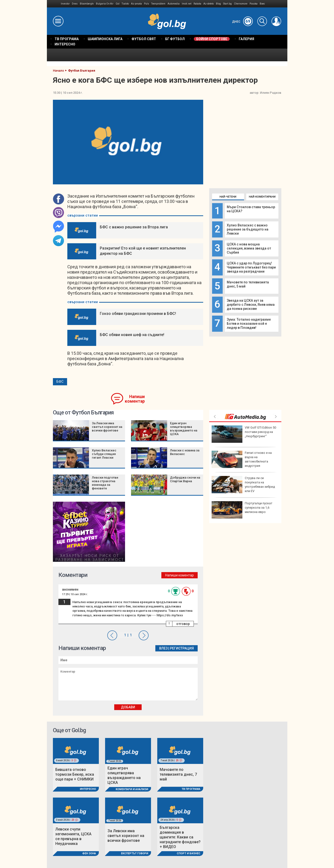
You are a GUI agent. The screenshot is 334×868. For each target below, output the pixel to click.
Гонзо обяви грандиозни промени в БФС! (138, 314)
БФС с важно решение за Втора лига (134, 227)
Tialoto (125, 4)
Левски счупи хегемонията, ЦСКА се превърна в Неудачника (73, 836)
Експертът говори (135, 853)
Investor (65, 4)
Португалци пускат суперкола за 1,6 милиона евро (242, 510)
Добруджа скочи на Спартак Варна (185, 479)
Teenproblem (158, 4)
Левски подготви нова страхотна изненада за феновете (105, 483)
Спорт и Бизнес (189, 853)
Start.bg (227, 4)
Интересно (88, 789)
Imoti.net (187, 4)
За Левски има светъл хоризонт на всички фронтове (107, 427)
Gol (118, 4)
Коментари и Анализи (132, 789)
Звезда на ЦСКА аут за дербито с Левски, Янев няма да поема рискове (251, 305)
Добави (128, 707)
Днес (243, 22)
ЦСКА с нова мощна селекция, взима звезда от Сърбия (249, 248)
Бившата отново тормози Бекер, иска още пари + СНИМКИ (75, 774)
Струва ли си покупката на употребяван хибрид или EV (243, 485)
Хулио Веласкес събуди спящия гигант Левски (104, 454)
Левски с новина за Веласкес (185, 452)
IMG (54, 4)
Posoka (254, 4)
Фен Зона (89, 853)
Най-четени (228, 197)
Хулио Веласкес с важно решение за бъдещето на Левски (248, 229)
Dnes (75, 4)
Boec (262, 4)
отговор (183, 624)
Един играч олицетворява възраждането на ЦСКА (184, 429)
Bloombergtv (87, 4)
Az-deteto (209, 4)
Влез (163, 648)
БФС (60, 381)
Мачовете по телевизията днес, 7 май (178, 774)
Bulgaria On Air (105, 4)
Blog (218, 4)
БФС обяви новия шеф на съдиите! (132, 335)
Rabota (197, 4)
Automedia (174, 4)
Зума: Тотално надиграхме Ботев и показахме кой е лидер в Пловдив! (249, 324)
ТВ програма (191, 789)
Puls (147, 4)
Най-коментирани (262, 197)
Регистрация (182, 648)
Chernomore (241, 4)
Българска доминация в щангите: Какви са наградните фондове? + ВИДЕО (180, 837)
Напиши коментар (135, 399)
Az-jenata (136, 4)
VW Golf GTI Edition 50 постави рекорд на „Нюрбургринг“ (244, 434)
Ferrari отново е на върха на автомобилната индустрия (242, 459)
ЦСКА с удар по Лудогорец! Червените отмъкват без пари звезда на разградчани (251, 267)
